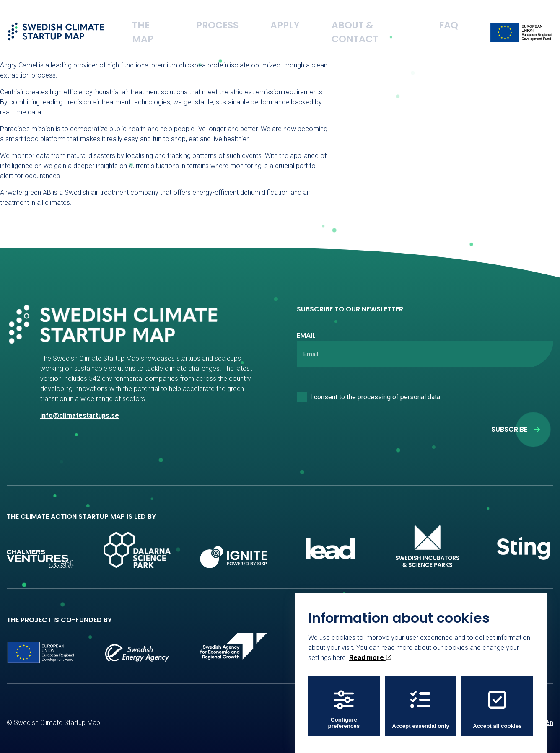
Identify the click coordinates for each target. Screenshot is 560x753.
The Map (232, 19)
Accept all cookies (497, 702)
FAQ (456, 19)
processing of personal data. (399, 397)
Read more (370, 650)
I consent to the (376, 397)
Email (306, 335)
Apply (331, 19)
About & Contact (395, 19)
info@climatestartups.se (80, 415)
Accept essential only (420, 702)
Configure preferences (344, 702)
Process (283, 19)
